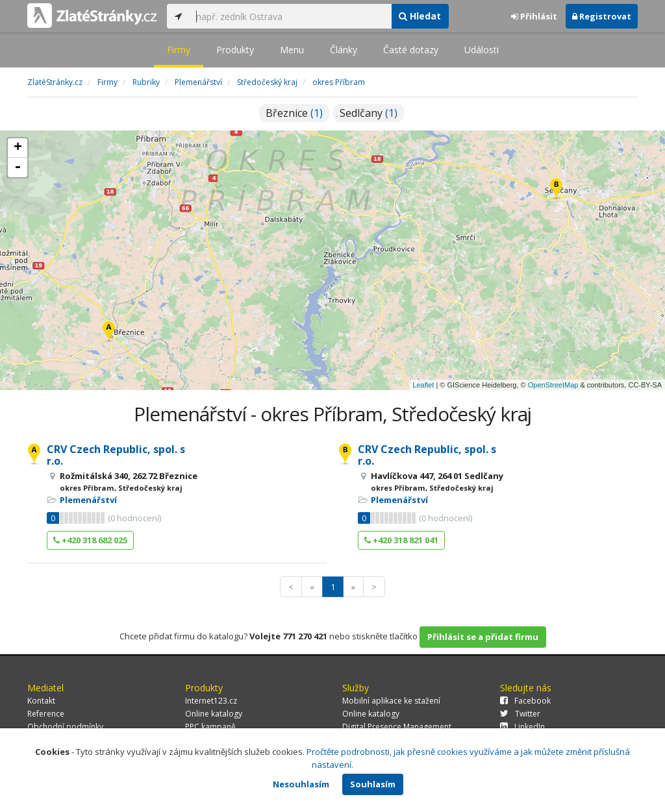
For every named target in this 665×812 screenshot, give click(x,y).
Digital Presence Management (397, 727)
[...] (290, 16)
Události (482, 50)
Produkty (235, 50)
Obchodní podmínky (65, 727)
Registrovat (602, 16)
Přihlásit (534, 16)
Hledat (420, 16)
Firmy (179, 50)
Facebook (525, 701)
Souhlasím (373, 784)
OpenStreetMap (553, 385)
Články (344, 50)
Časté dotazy (411, 50)
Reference (46, 714)
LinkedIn (522, 727)
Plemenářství (88, 500)
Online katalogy (214, 714)
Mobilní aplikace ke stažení (391, 701)
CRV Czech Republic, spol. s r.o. (116, 455)
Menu (292, 50)
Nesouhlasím (301, 784)
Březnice (294, 113)
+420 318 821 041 (401, 540)
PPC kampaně (210, 727)
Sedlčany (369, 113)
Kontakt (41, 701)
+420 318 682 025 (90, 540)
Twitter (520, 714)
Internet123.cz (211, 701)
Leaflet (423, 385)
